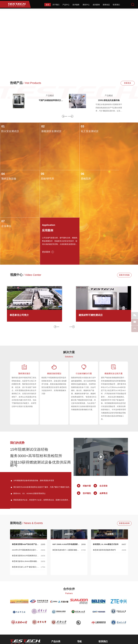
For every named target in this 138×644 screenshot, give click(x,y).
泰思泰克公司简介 (20, 265)
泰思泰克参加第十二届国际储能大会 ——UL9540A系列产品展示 (66, 503)
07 (72, 172)
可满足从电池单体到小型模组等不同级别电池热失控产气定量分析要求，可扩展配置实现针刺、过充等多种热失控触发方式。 (109, 108)
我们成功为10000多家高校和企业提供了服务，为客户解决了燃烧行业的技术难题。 (42, 440)
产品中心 (66, 5)
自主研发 (104, 438)
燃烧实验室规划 (54, 324)
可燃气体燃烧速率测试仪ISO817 (50, 101)
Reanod (73, 640)
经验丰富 (87, 438)
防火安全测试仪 (10, 132)
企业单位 (75, 177)
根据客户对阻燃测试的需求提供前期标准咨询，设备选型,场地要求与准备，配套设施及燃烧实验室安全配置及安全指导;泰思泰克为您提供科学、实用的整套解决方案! (54, 337)
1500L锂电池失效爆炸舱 (109, 101)
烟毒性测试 (57, 613)
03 (72, 127)
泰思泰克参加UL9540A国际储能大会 (25, 514)
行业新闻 (109, 487)
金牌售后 (104, 445)
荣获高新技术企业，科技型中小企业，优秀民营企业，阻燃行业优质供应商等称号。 (42, 453)
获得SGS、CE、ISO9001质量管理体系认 (30, 446)
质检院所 (41, 177)
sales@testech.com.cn (113, 621)
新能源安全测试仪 (46, 132)
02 (37, 127)
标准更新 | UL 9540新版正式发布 (106, 497)
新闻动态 (106, 5)
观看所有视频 (120, 225)
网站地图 (81, 634)
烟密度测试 (57, 609)
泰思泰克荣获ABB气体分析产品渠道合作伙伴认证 (25, 497)
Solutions (69, 307)
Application (112, 176)
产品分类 (56, 594)
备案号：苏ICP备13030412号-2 (97, 634)
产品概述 (50, 96)
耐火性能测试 (58, 620)
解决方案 (69, 302)
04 (106, 127)
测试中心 (86, 5)
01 (3, 127)
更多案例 (111, 205)
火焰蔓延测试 (58, 602)
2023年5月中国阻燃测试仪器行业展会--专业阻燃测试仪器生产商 (25, 503)
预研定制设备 (112, 132)
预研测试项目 (24, 324)
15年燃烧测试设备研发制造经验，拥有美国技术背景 (34, 433)
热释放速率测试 (59, 605)
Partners (69, 546)
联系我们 (116, 5)
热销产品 (26, 83)
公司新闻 (28, 487)
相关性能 (56, 624)
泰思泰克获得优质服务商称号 (104, 503)
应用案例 (111, 182)
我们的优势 (18, 395)
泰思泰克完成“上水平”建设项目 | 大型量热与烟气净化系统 (26, 520)
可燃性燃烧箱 (58, 617)
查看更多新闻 (120, 476)
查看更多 (120, 83)
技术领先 (87, 445)
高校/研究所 (8, 177)
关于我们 (56, 5)
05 (3, 172)
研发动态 (69, 487)
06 (37, 172)
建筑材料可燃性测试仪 (91, 265)
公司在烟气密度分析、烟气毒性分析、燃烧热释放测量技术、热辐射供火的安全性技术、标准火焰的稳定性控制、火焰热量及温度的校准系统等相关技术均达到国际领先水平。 (120, 194)
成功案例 (96, 5)
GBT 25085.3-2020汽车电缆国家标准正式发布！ (66, 497)
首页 (48, 5)
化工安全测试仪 (79, 132)
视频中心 (26, 225)
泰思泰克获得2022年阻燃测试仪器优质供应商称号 (25, 509)
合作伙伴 (69, 541)
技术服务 (76, 5)
